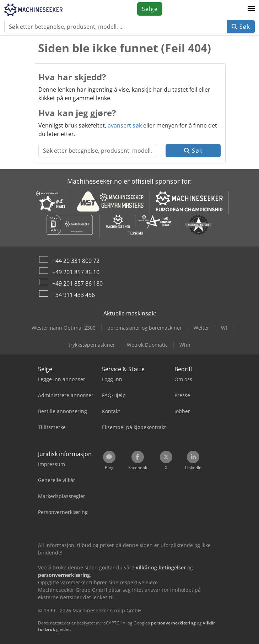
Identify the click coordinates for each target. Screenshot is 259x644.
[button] (251, 9)
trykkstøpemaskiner (92, 345)
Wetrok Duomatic (147, 345)
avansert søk (125, 125)
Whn (185, 345)
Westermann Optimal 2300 (64, 328)
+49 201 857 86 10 (76, 272)
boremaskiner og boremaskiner (145, 328)
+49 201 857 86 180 (77, 283)
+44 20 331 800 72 (76, 261)
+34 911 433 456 (74, 295)
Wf (224, 328)
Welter (201, 328)
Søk (241, 27)
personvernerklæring (173, 623)
